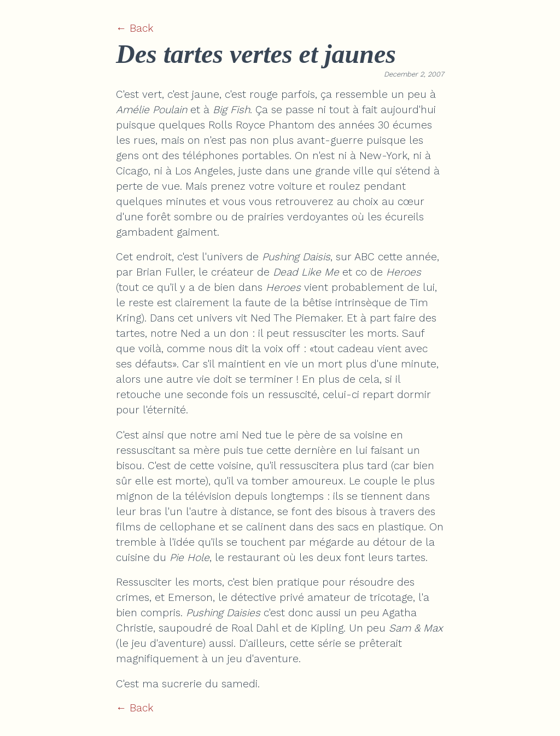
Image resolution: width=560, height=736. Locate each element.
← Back (135, 28)
